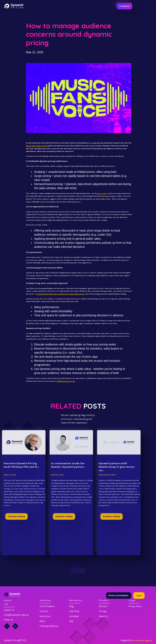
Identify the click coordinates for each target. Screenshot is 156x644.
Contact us (124, 6)
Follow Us (8, 620)
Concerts (44, 611)
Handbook (74, 616)
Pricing (102, 611)
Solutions (45, 601)
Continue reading (16, 525)
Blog (71, 607)
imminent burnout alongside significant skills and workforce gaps (60, 294)
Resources (75, 601)
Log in (139, 595)
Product (104, 601)
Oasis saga (102, 194)
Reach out (8, 603)
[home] (14, 6)
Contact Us (9, 610)
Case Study (74, 611)
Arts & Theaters (47, 607)
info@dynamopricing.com (66, 381)
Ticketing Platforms (49, 626)
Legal (132, 601)
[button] (150, 6)
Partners (103, 607)
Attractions (45, 616)
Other (42, 621)
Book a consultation (119, 595)
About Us (103, 616)
